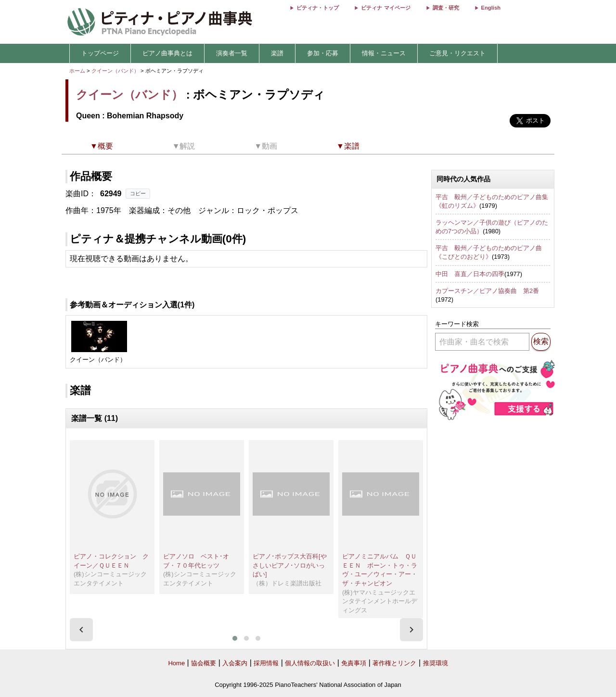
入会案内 (235, 663)
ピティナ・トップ (318, 8)
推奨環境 (436, 663)
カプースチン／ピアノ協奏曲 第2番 (487, 291)
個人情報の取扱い (310, 663)
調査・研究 (446, 8)
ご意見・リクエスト (457, 53)
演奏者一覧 (232, 53)
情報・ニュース (384, 53)
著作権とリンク (394, 663)
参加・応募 (323, 53)
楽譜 (277, 53)
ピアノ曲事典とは (167, 53)
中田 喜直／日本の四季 (470, 274)
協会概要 (204, 663)
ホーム (77, 71)
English (491, 8)
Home (176, 663)
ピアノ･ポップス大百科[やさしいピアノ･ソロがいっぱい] (290, 565)
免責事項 (354, 663)
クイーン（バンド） (115, 71)
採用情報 (266, 663)
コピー (138, 193)
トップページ (100, 53)
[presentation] (81, 630)
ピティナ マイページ (385, 8)
